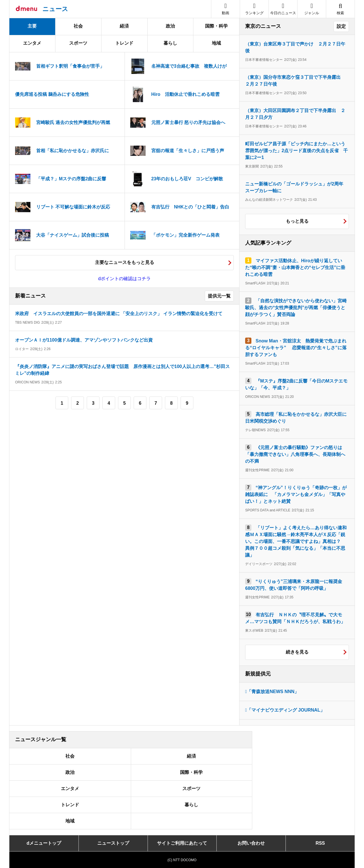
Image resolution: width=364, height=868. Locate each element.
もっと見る (297, 221)
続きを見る (297, 652)
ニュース (55, 9)
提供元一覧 (219, 296)
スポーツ (78, 43)
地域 (216, 43)
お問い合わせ (251, 843)
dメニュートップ (44, 843)
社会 (78, 26)
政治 (170, 26)
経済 (124, 26)
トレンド (124, 43)
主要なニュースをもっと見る (125, 262)
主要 (32, 26)
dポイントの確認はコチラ (124, 279)
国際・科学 (216, 26)
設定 (341, 26)
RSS (320, 843)
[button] (312, 9)
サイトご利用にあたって (182, 843)
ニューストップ (113, 843)
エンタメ (32, 43)
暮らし (170, 43)
